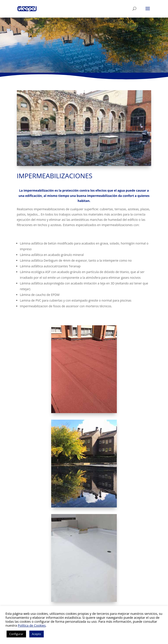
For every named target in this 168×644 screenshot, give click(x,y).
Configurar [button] (16, 634)
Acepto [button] (37, 634)
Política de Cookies (32, 625)
